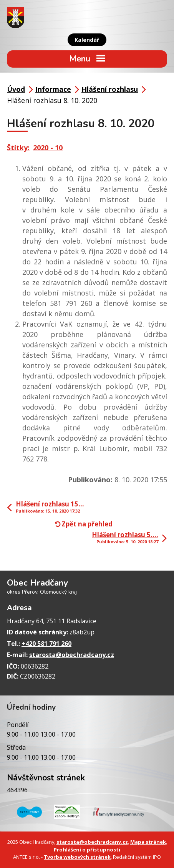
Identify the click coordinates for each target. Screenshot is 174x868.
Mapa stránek (148, 842)
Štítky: (18, 148)
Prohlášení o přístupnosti (87, 850)
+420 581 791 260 (46, 644)
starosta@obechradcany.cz (72, 655)
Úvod (16, 89)
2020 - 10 (48, 148)
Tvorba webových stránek (77, 857)
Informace (53, 89)
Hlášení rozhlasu (110, 89)
